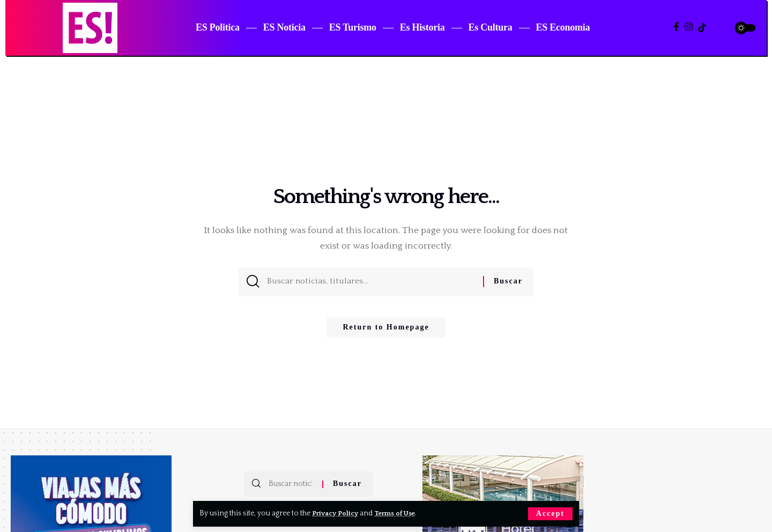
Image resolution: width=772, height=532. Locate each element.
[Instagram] (689, 27)
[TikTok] (702, 28)
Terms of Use (400, 513)
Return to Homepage (386, 331)
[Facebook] (676, 27)
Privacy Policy (337, 513)
